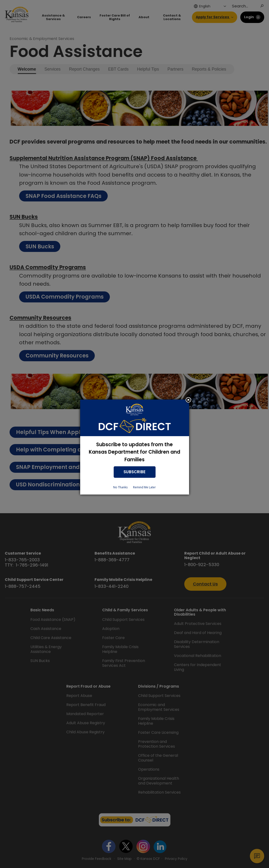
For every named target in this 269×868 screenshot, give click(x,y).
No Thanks (120, 487)
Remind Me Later (144, 487)
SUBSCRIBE (134, 472)
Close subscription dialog (188, 400)
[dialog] (135, 447)
